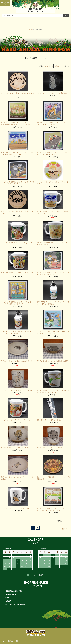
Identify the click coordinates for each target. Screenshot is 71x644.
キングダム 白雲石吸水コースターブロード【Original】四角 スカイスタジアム (53, 333)
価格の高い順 (58, 66)
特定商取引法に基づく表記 (14, 591)
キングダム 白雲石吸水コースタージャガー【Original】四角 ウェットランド (53, 273)
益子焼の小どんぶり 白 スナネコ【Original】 (16, 448)
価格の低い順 (49, 66)
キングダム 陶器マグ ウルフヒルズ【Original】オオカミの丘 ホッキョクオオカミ (53, 391)
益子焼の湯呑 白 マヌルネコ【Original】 (50, 448)
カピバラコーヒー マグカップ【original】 (15, 508)
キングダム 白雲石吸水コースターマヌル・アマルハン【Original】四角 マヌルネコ (18, 183)
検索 (66, 16)
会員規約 (8, 601)
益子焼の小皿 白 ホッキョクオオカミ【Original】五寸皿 (17, 478)
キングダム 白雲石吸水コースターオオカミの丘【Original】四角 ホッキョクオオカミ (52, 509)
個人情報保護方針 (11, 594)
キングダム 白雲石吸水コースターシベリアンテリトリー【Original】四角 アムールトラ (53, 124)
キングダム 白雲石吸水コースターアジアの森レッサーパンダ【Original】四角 (53, 153)
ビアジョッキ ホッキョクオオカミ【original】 (52, 93)
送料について (10, 598)
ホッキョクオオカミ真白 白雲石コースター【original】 (53, 183)
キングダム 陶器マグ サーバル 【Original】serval (18, 273)
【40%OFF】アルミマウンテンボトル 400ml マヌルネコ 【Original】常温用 (53, 303)
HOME (31, 30)
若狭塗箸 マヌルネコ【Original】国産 (49, 420)
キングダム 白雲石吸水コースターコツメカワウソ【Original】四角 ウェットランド (18, 303)
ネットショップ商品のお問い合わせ (17, 604)
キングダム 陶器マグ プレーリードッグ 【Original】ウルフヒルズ (53, 244)
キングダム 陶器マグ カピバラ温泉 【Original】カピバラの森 (53, 212)
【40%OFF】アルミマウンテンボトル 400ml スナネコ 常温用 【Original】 (18, 333)
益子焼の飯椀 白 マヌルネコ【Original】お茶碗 (52, 361)
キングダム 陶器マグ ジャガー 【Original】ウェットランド (17, 244)
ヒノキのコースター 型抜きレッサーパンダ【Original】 (18, 212)
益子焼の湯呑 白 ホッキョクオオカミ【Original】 (17, 390)
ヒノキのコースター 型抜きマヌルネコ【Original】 (18, 94)
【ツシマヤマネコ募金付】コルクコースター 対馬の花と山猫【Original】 (53, 478)
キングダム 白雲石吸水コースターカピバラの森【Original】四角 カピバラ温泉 (17, 153)
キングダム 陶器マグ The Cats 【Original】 (16, 420)
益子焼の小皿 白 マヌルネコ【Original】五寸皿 (17, 361)
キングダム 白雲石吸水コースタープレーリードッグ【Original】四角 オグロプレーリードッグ (18, 124)
